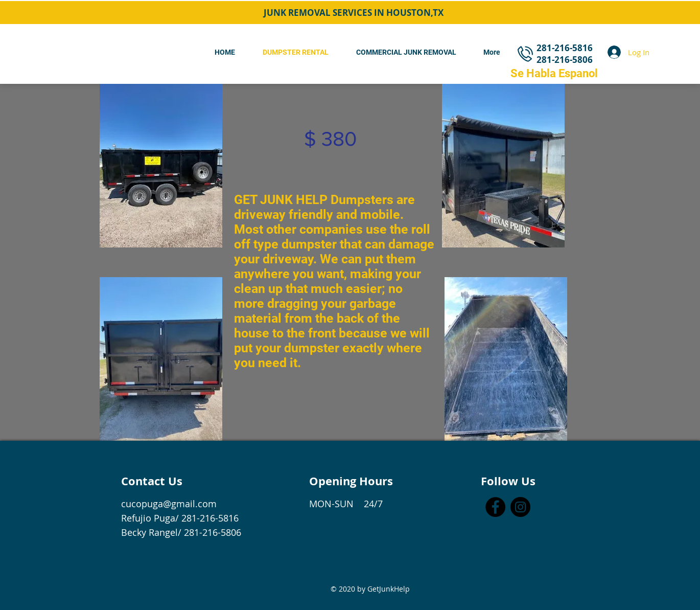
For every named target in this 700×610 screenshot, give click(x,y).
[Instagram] (520, 507)
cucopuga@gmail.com (169, 504)
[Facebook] (495, 507)
